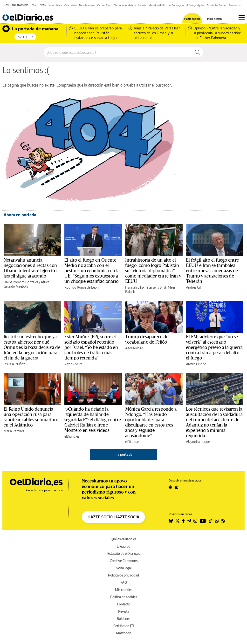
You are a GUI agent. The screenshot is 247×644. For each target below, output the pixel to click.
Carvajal (142, 5)
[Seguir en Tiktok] (211, 521)
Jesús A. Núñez (14, 364)
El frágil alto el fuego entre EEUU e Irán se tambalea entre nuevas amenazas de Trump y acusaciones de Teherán (212, 271)
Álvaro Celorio (196, 364)
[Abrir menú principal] (242, 17)
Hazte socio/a (192, 19)
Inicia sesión (214, 19)
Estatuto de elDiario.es (124, 553)
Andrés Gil (193, 287)
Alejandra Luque (198, 442)
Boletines (123, 619)
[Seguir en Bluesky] (171, 521)
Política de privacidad (123, 575)
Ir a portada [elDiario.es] (123, 454)
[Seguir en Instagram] (195, 521)
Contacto (124, 604)
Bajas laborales (87, 5)
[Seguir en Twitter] (178, 521)
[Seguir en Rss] (223, 521)
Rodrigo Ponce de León (82, 287)
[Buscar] (198, 52)
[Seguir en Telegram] (189, 521)
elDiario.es (72, 436)
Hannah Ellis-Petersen (141, 287)
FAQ (124, 582)
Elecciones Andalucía (125, 5)
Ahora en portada (20, 215)
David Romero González (21, 282)
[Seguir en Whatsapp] (217, 521)
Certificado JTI (124, 626)
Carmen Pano (104, 5)
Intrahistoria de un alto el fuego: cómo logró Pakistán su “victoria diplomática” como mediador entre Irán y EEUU (153, 271)
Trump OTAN (39, 5)
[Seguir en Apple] (176, 487)
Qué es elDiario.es (123, 539)
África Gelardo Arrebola (26, 284)
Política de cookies (124, 597)
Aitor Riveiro (73, 364)
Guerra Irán (71, 5)
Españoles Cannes (217, 5)
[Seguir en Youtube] (203, 521)
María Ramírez (14, 431)
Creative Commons (124, 561)
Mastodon (124, 633)
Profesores (235, 5)
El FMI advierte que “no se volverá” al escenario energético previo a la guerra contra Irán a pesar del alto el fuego (214, 347)
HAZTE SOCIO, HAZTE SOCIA (113, 517)
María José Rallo (157, 5)
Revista (124, 611)
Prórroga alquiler (196, 5)
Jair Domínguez (176, 5)
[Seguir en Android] (170, 487)
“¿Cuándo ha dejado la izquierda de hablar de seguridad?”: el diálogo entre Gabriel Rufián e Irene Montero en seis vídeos (93, 420)
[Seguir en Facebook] (183, 521)
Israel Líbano (55, 5)
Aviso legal (123, 568)
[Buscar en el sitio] (118, 52)
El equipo (123, 546)
